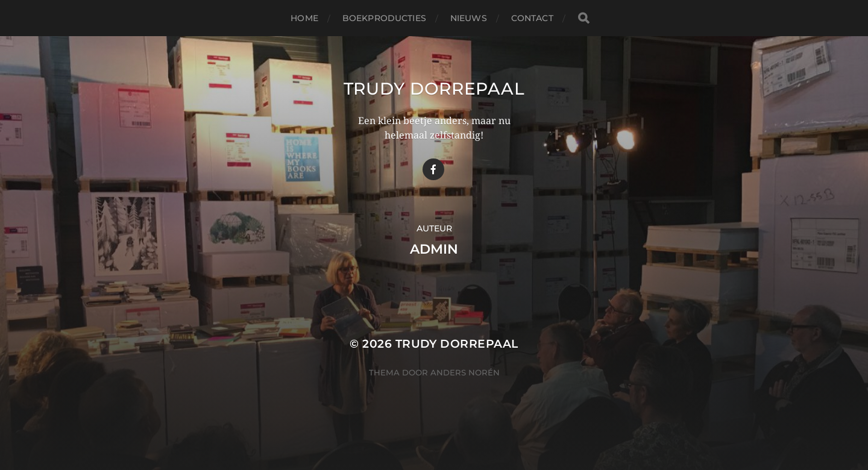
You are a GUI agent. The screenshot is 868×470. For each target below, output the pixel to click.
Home (304, 18)
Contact (532, 18)
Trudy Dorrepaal (434, 89)
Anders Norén (465, 372)
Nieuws (469, 18)
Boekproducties (384, 18)
